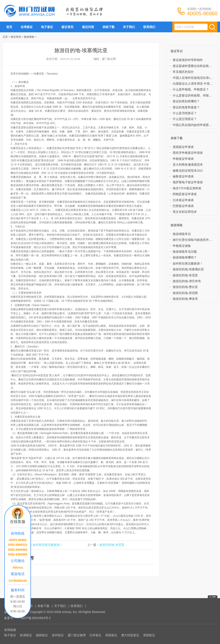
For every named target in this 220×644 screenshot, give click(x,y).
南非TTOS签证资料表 (187, 188)
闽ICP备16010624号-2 (36, 618)
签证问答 (88, 27)
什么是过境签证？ (185, 119)
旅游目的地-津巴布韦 (187, 281)
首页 (9, 27)
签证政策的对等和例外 (188, 60)
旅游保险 (29, 37)
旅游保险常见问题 (185, 252)
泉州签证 (58, 635)
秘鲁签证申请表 (183, 177)
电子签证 (47, 27)
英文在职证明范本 (185, 212)
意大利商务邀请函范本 (188, 165)
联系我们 (149, 27)
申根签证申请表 (183, 159)
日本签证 (95, 635)
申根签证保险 (182, 246)
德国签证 (42, 635)
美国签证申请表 (183, 147)
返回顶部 (213, 597)
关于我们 (129, 27)
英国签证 (149, 635)
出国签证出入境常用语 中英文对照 (196, 84)
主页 (5, 37)
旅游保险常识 (182, 234)
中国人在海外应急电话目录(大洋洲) (196, 78)
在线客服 (18, 522)
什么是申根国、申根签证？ (191, 89)
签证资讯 (67, 27)
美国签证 (111, 635)
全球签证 (27, 27)
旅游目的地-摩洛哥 (185, 299)
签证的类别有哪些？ (186, 101)
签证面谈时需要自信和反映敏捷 (194, 66)
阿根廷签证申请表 (185, 194)
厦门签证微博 (77, 635)
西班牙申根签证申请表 (188, 153)
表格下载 (108, 27)
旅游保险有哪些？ (185, 257)
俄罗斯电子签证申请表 (188, 182)
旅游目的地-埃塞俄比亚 (188, 269)
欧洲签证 (26, 635)
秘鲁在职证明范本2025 (188, 171)
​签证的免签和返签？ (186, 107)
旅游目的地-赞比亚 (185, 287)
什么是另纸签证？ (185, 113)
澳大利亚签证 (130, 635)
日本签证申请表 (183, 200)
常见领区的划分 (183, 72)
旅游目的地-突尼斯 (185, 293)
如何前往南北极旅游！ (48, 545)
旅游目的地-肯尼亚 (112, 545)
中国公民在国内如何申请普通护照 (195, 125)
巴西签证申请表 (183, 206)
